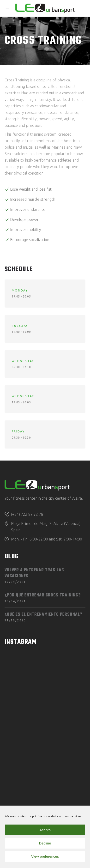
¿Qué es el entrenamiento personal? (43, 615)
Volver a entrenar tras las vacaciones (34, 573)
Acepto (45, 830)
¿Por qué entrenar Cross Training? (43, 595)
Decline (45, 843)
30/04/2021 (15, 601)
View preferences (45, 856)
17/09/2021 (15, 582)
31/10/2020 (15, 620)
